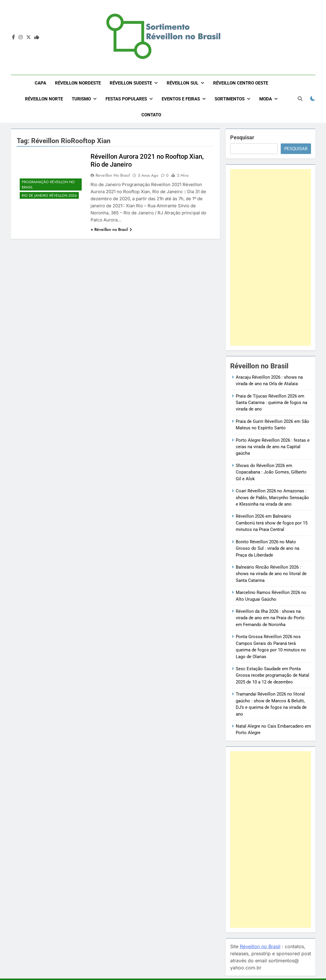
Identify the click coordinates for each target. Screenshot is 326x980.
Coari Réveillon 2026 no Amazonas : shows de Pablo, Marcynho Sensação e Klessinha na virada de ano (272, 498)
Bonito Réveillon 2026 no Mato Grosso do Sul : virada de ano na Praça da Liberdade (268, 548)
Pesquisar (242, 137)
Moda (266, 99)
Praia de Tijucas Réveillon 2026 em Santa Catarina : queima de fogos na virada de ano (271, 403)
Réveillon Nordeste (78, 83)
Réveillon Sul (183, 83)
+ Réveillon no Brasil (111, 229)
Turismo (81, 99)
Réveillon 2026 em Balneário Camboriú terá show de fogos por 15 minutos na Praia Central (272, 523)
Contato (151, 115)
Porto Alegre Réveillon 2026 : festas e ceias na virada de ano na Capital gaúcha (273, 447)
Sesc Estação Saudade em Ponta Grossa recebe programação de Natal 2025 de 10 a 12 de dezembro (272, 675)
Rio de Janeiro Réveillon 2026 (49, 196)
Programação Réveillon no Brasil (48, 185)
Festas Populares (126, 99)
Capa (40, 83)
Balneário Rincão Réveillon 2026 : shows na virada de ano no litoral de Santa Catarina (271, 574)
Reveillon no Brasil (113, 175)
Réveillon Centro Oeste (241, 83)
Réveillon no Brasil (260, 946)
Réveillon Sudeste (131, 83)
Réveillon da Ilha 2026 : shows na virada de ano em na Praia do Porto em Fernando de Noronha (270, 618)
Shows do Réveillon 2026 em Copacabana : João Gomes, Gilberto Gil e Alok (271, 472)
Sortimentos (230, 99)
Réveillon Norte (44, 99)
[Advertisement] (271, 257)
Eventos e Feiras (181, 99)
